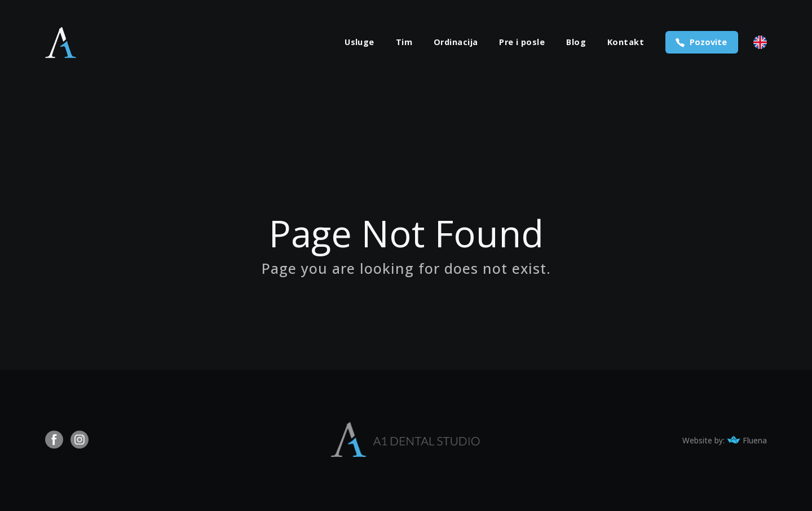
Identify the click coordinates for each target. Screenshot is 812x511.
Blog (576, 43)
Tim (404, 43)
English (760, 42)
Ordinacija (456, 43)
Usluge (359, 43)
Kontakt (626, 43)
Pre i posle (522, 43)
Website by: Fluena (725, 441)
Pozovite (708, 42)
